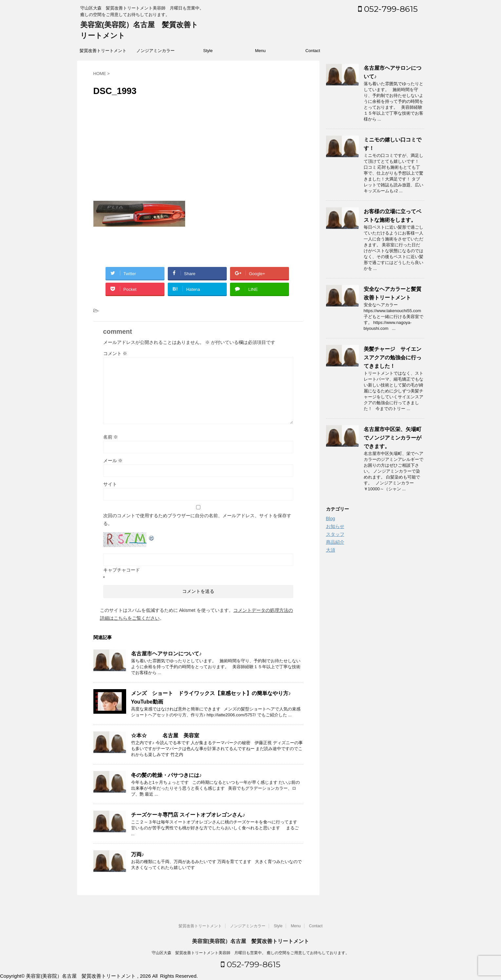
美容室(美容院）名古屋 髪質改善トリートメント (250, 941)
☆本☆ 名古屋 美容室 (165, 735)
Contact (313, 51)
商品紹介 (335, 542)
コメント (115, 353)
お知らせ (335, 526)
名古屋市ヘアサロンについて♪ (166, 654)
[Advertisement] (198, 148)
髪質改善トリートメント (103, 51)
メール (113, 461)
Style (208, 51)
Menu (260, 51)
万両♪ (138, 854)
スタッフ (335, 534)
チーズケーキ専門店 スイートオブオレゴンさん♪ (188, 815)
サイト (110, 484)
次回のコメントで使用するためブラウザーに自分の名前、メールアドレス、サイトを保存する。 (197, 519)
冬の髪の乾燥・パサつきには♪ (166, 775)
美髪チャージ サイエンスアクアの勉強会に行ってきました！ (393, 358)
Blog (331, 518)
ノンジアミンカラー (155, 51)
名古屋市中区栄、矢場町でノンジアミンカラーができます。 (393, 438)
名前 (111, 437)
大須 (331, 550)
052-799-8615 (388, 9)
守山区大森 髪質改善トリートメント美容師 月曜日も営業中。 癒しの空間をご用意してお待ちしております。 (250, 953)
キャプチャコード (122, 570)
